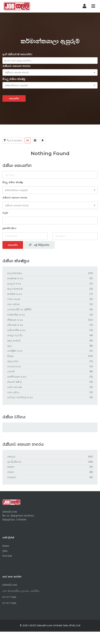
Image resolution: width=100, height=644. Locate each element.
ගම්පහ (11, 472)
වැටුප (5, 213)
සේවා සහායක (15, 387)
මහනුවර (12, 477)
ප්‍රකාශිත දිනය (9, 228)
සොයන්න (14, 98)
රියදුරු (10, 356)
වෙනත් (11, 371)
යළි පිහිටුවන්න (39, 245)
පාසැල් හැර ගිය (15, 335)
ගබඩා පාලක (14, 299)
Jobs (5, 551)
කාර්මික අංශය (15, 294)
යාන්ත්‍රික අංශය (15, 351)
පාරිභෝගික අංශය (16, 330)
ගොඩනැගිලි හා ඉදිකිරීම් (19, 309)
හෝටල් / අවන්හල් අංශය (20, 397)
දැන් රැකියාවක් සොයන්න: (17, 54)
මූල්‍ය (10, 346)
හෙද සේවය (13, 392)
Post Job (7, 556)
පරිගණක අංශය (15, 325)
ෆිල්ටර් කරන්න (13, 140)
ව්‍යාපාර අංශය (14, 366)
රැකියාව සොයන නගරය (16, 66)
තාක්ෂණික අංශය (16, 315)
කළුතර (11, 467)
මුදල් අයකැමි (14, 340)
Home (6, 546)
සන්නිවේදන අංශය (17, 377)
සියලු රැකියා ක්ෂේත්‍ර (14, 79)
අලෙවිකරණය (15, 273)
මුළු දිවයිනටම (14, 462)
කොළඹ (11, 457)
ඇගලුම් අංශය (14, 284)
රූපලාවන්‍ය (13, 361)
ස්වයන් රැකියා (15, 382)
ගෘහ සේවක (13, 304)
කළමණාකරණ (15, 289)
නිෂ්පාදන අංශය (15, 320)
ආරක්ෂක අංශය (15, 278)
